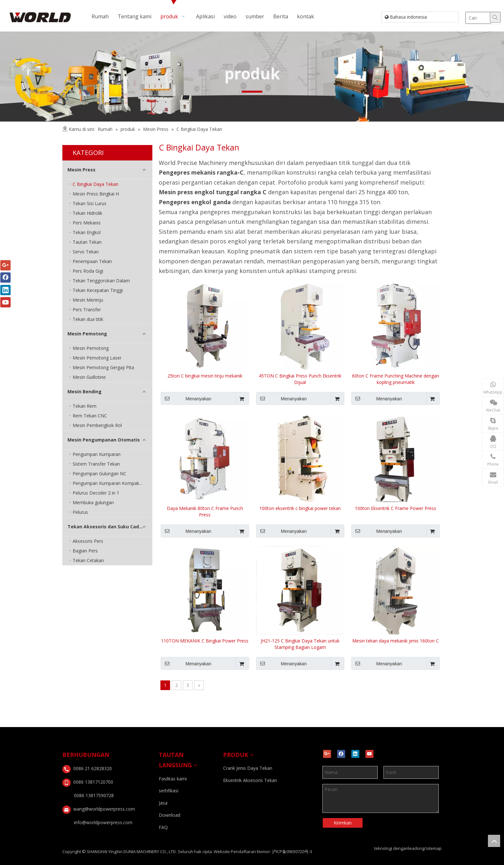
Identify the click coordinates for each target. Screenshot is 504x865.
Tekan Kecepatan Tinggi (98, 290)
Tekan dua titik (88, 319)
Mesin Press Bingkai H (96, 194)
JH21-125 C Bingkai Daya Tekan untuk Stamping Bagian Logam (300, 644)
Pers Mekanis (87, 223)
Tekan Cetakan (88, 560)
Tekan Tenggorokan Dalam (101, 281)
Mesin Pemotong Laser (97, 358)
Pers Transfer (87, 310)
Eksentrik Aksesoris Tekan (250, 780)
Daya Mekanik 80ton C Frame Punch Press (205, 511)
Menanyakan (186, 398)
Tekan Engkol (87, 232)
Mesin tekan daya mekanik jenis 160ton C (396, 641)
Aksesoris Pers (88, 541)
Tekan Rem (85, 406)
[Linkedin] (355, 754)
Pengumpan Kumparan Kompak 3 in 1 (112, 483)
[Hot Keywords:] (495, 17)
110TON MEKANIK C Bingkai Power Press (205, 641)
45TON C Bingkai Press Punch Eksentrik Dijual (300, 379)
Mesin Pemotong (87, 334)
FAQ (163, 827)
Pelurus (80, 512)
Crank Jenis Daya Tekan (248, 768)
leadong (416, 848)
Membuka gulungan (93, 502)
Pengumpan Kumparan (97, 454)
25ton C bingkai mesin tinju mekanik (205, 376)
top (494, 841)
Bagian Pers (85, 551)
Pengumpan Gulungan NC (99, 473)
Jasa (163, 803)
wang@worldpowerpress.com (104, 809)
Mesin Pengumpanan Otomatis (104, 440)
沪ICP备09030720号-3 (292, 851)
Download (170, 815)
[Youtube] (369, 754)
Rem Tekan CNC (90, 416)
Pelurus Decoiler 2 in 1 (96, 493)
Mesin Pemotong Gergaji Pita (103, 367)
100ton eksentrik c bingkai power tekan (300, 508)
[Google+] (327, 754)
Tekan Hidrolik (87, 213)
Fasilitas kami (173, 779)
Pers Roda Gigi (88, 271)
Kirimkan (343, 823)
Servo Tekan (86, 252)
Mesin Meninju (88, 300)
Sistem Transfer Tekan (96, 464)
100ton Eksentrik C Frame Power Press (396, 508)
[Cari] (478, 18)
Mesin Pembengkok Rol (97, 425)
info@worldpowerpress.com (103, 822)
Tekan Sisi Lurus (90, 203)
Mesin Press (81, 170)
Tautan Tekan (87, 242)
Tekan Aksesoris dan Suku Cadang (108, 527)
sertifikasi (169, 791)
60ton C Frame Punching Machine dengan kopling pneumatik (396, 379)
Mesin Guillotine (89, 377)
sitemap (434, 848)
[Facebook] (341, 754)
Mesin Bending (85, 392)
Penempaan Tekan (92, 261)
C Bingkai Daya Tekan (95, 184)
